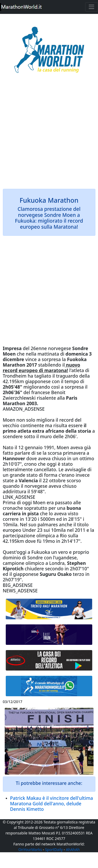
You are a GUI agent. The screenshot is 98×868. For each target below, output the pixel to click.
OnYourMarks (30, 850)
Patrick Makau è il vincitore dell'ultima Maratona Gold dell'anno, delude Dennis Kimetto (52, 803)
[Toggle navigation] (92, 7)
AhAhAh (73, 850)
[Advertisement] (49, 135)
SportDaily (54, 850)
